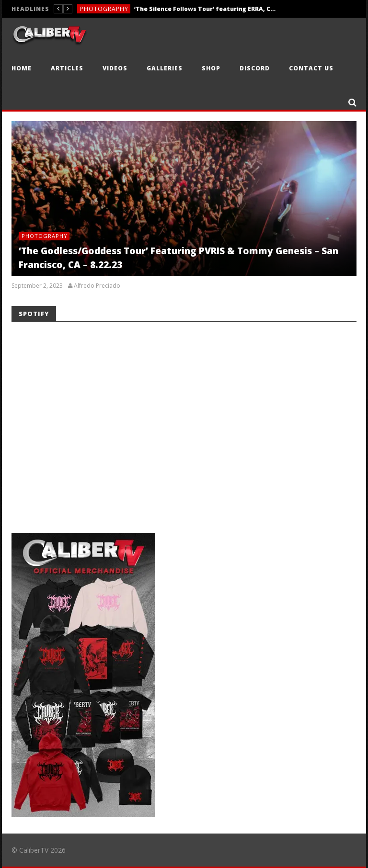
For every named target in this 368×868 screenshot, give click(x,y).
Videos (115, 68)
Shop (211, 68)
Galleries (165, 68)
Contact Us (311, 68)
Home (22, 68)
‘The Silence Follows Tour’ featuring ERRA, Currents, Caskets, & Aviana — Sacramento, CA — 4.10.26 (206, 9)
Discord (255, 68)
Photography (104, 9)
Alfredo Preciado (97, 286)
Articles (67, 68)
